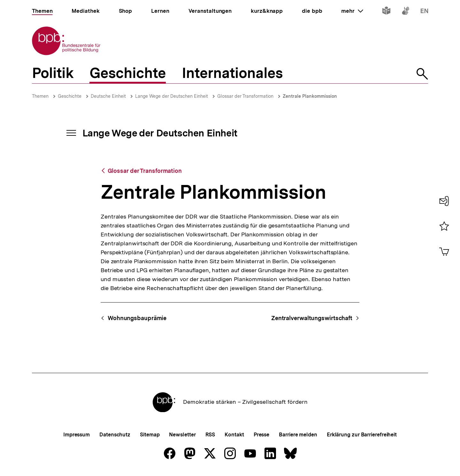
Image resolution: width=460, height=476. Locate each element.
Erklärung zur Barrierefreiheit (362, 435)
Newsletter (182, 435)
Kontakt (234, 435)
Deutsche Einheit (108, 96)
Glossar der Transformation (245, 96)
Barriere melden (298, 435)
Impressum (77, 435)
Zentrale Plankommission (310, 96)
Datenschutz (115, 435)
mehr (352, 11)
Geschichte (70, 96)
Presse (261, 435)
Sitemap (150, 435)
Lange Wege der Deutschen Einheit (172, 96)
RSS (210, 435)
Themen (40, 96)
